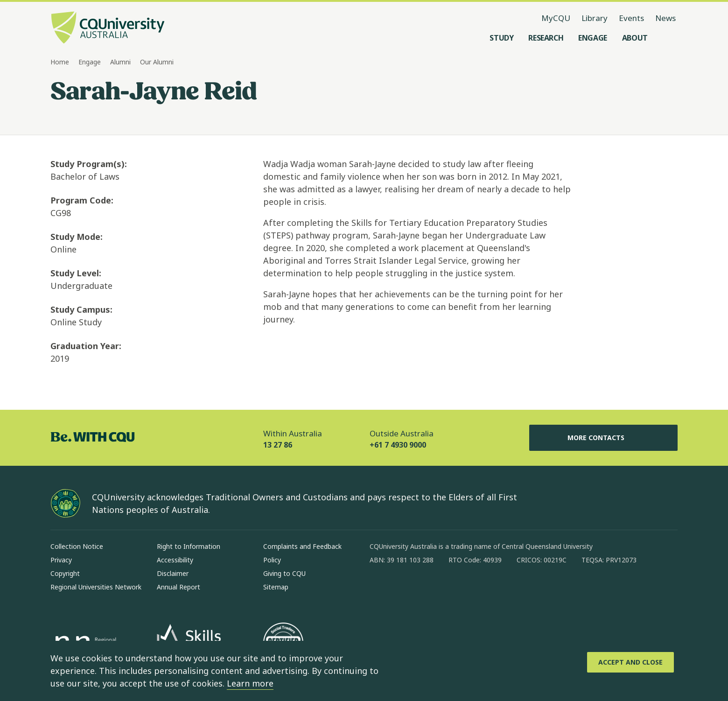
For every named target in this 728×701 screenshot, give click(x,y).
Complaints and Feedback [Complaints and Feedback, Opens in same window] (302, 546)
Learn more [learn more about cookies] (250, 683)
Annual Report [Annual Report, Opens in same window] (178, 587)
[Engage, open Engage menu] (593, 38)
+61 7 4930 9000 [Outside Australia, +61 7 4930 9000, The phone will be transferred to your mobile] (398, 445)
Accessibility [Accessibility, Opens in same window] (175, 560)
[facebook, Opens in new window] (380, 590)
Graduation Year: (86, 346)
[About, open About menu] (635, 38)
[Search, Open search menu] (668, 38)
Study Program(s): (89, 164)
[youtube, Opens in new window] (477, 590)
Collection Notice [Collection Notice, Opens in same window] (77, 546)
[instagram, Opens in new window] (404, 590)
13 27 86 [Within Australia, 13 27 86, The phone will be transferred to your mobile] (278, 445)
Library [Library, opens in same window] (595, 18)
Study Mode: (77, 237)
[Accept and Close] (630, 662)
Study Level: (76, 273)
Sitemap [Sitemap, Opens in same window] (276, 587)
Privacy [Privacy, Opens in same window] (61, 560)
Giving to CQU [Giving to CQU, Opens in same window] (284, 573)
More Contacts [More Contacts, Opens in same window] (603, 438)
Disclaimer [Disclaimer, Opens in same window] (173, 573)
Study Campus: (81, 309)
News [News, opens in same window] (665, 18)
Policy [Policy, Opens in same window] (272, 560)
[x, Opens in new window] (453, 590)
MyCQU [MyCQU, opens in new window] (556, 18)
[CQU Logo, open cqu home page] (108, 28)
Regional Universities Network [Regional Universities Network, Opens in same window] (96, 587)
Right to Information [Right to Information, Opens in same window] (189, 546)
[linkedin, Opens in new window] (428, 590)
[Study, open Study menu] (501, 38)
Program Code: (82, 200)
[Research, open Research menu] (546, 38)
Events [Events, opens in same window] (631, 18)
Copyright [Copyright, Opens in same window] (65, 573)
